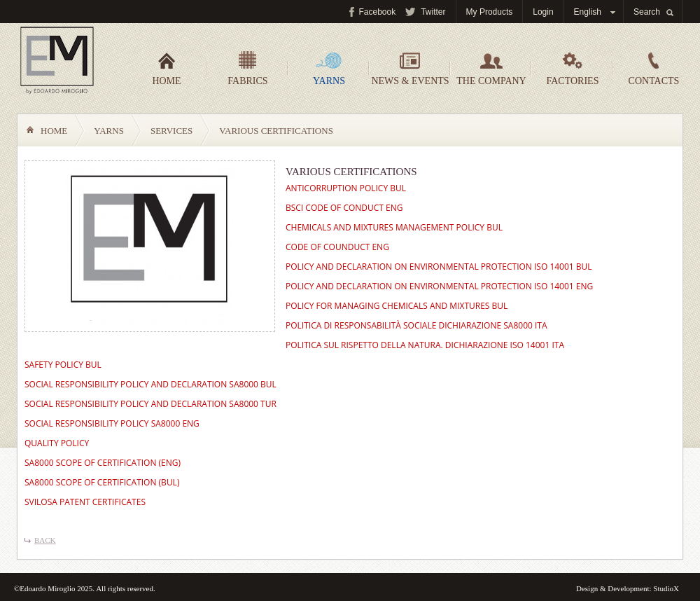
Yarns (329, 69)
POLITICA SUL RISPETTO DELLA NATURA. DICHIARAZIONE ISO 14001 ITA (425, 345)
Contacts (654, 69)
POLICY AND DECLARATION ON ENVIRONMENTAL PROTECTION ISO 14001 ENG (439, 286)
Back (45, 540)
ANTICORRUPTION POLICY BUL (346, 188)
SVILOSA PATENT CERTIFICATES (85, 502)
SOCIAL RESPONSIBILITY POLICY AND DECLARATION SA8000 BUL (150, 384)
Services (171, 131)
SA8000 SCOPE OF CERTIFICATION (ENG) (103, 463)
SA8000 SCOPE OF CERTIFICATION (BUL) (102, 482)
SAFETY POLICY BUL (63, 365)
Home (166, 69)
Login (543, 12)
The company (491, 69)
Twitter (433, 12)
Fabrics (247, 69)
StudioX (666, 588)
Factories (573, 69)
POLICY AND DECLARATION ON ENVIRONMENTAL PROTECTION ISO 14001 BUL (439, 267)
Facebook (378, 12)
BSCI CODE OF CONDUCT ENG (344, 208)
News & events (410, 69)
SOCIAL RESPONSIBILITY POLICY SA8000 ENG (112, 423)
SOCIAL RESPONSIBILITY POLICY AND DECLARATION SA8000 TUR (150, 404)
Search (647, 12)
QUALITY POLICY (57, 443)
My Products (490, 12)
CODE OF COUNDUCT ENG (337, 247)
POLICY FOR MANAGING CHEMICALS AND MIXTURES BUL (397, 306)
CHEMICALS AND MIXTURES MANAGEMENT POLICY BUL (394, 227)
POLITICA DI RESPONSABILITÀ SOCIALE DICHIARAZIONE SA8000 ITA (416, 325)
